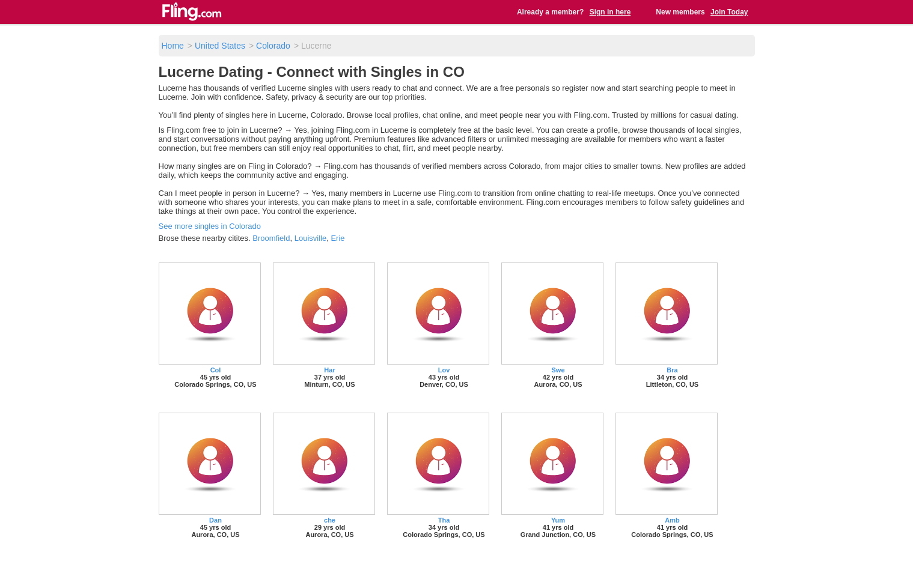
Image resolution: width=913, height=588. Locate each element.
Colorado (273, 46)
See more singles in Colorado (210, 226)
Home (173, 46)
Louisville (310, 238)
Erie (337, 238)
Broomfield (271, 238)
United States (220, 46)
